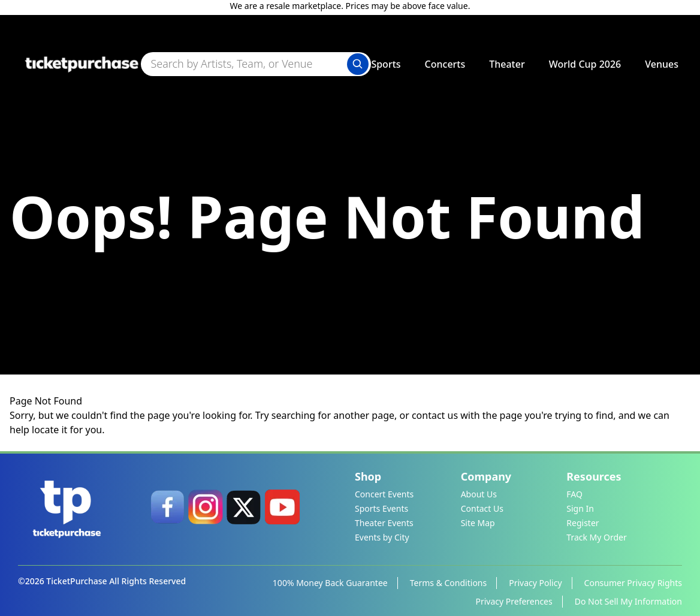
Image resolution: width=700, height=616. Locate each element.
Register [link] (583, 523)
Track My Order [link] (596, 537)
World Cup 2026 (585, 64)
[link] (167, 507)
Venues (662, 64)
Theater (507, 64)
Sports (386, 64)
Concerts (445, 64)
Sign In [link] (580, 508)
